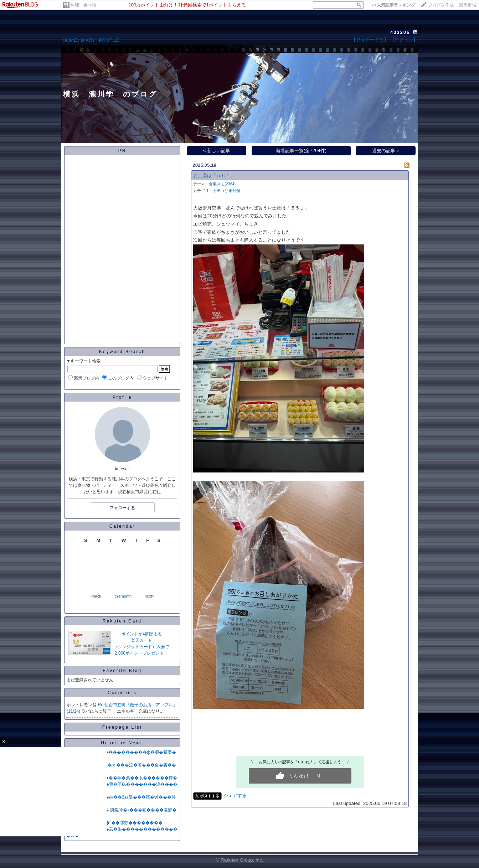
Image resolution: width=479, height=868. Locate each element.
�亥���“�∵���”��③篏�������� (114, 823)
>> (393, 5)
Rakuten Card (122, 621)
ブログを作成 (441, 5)
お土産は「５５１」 (214, 175)
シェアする (235, 795)
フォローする (122, 508)
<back (96, 596)
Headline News (122, 743)
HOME (70, 40)
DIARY (88, 40)
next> (150, 596)
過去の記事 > (386, 151)
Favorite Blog (122, 671)
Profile (122, 397)
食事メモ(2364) (222, 184)
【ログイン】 (404, 40)
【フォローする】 (370, 40)
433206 (400, 32)
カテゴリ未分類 (226, 191)
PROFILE (109, 40)
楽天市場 (468, 5)
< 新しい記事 (217, 151)
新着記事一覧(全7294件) (301, 151)
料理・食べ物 (83, 5)
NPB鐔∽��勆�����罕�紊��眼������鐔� (122, 778)
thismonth (123, 596)
